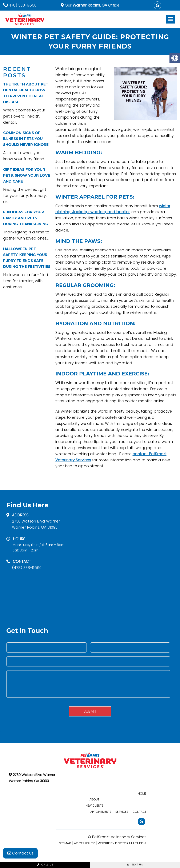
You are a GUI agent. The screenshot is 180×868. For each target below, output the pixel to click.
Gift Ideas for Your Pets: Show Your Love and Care (27, 175)
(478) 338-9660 (22, 5)
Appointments (101, 812)
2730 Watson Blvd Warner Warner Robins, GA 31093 (36, 524)
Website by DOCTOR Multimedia (122, 843)
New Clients (94, 806)
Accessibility (84, 843)
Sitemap (65, 843)
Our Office (92, 5)
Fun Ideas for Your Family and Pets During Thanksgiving (26, 218)
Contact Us (20, 853)
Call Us (45, 865)
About (94, 799)
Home (142, 794)
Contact (139, 812)
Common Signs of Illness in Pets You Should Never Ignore (26, 139)
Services (122, 812)
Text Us (135, 865)
